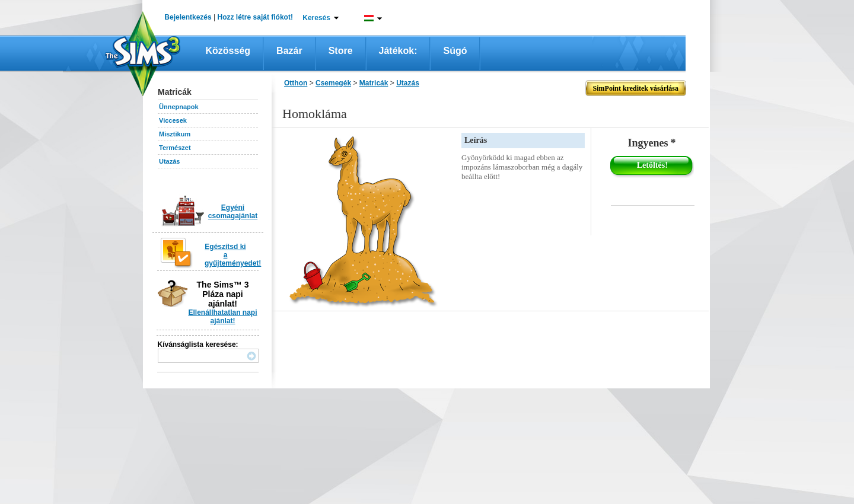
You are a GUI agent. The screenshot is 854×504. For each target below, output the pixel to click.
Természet (175, 148)
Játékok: (398, 51)
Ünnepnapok (179, 107)
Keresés (316, 18)
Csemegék (333, 83)
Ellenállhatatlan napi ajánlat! (222, 317)
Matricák (374, 83)
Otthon (296, 83)
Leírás (476, 140)
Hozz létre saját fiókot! (255, 17)
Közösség (228, 51)
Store (341, 51)
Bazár (289, 51)
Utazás (169, 161)
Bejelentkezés (188, 17)
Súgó (455, 51)
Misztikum (175, 134)
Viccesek (173, 120)
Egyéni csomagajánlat (233, 212)
